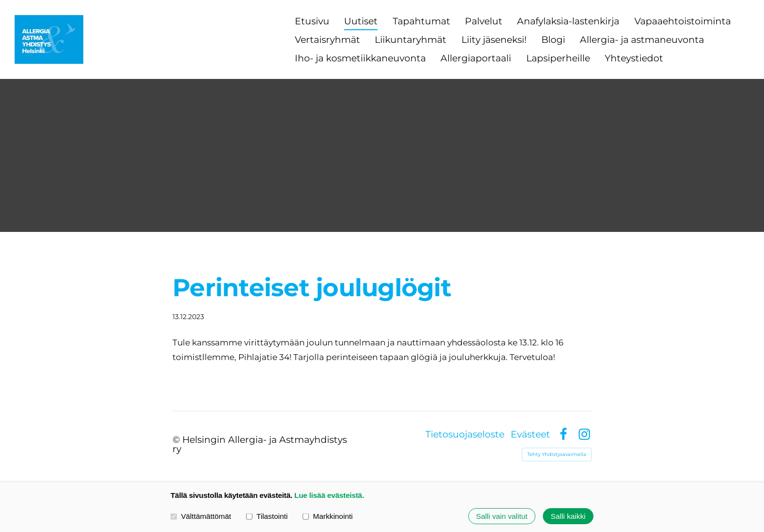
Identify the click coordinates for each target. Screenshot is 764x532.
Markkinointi (328, 516)
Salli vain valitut (502, 516)
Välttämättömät (201, 516)
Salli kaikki (568, 516)
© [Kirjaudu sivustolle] (177, 440)
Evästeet (530, 434)
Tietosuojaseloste (465, 434)
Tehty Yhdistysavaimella (557, 454)
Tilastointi (267, 516)
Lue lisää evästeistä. (329, 495)
